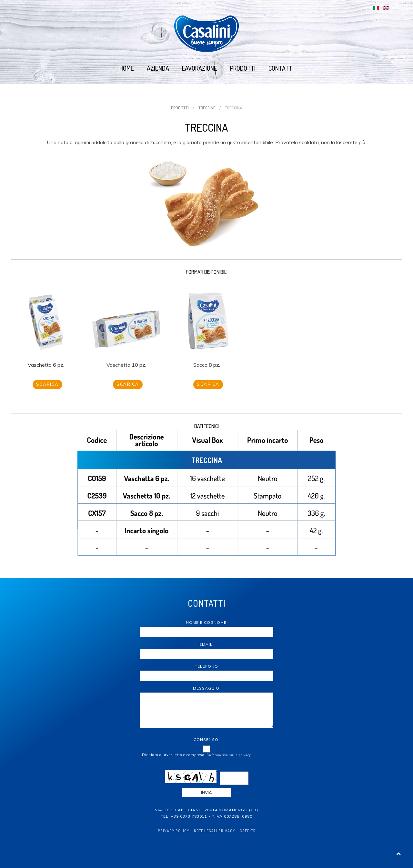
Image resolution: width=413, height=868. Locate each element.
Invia (206, 793)
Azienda (158, 68)
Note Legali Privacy (215, 831)
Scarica (47, 384)
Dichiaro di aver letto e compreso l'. (197, 755)
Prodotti (243, 68)
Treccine (207, 108)
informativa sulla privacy (229, 755)
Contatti (281, 68)
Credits (248, 831)
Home (127, 68)
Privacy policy (174, 831)
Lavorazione (200, 68)
